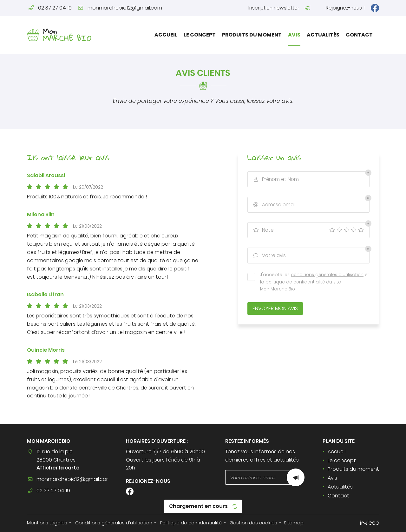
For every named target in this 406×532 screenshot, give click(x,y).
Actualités (323, 35)
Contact (359, 35)
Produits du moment (252, 35)
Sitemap (294, 523)
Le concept (200, 35)
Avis (294, 35)
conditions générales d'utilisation (327, 275)
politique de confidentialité (295, 282)
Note (263, 230)
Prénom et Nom (275, 180)
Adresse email (274, 205)
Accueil (166, 35)
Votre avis (269, 256)
